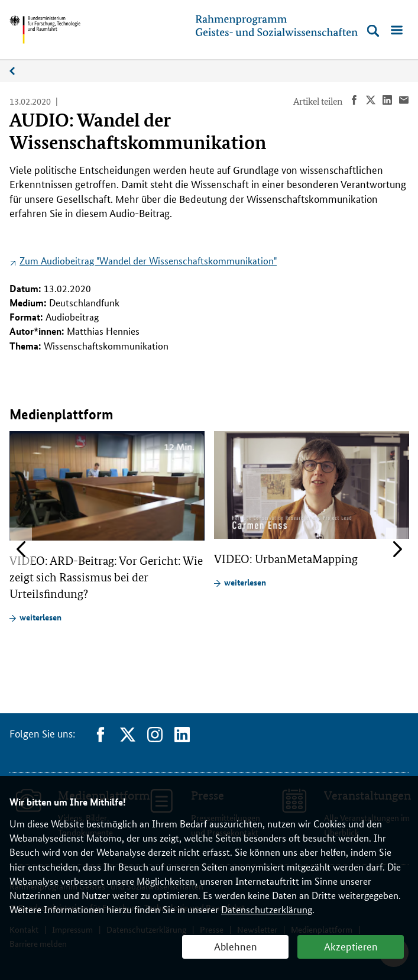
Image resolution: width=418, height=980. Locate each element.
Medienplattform (18, 71)
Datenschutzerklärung (267, 909)
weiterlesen (40, 617)
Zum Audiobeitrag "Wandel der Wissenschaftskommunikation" (148, 261)
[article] (107, 527)
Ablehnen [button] (236, 946)
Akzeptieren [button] (351, 946)
